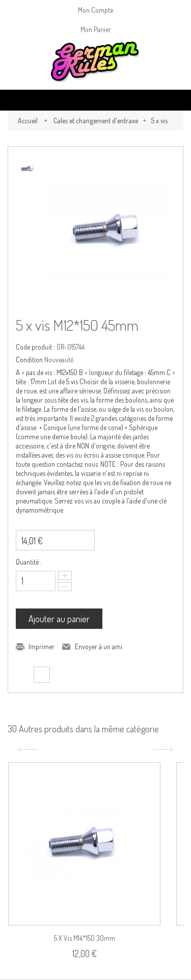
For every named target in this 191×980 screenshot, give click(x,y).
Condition (29, 360)
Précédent (26, 749)
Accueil (28, 121)
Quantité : (29, 562)
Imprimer (42, 646)
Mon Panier (96, 29)
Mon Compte (95, 10)
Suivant (165, 749)
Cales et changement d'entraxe (96, 121)
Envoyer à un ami (99, 646)
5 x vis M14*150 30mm (85, 938)
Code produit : (35, 347)
